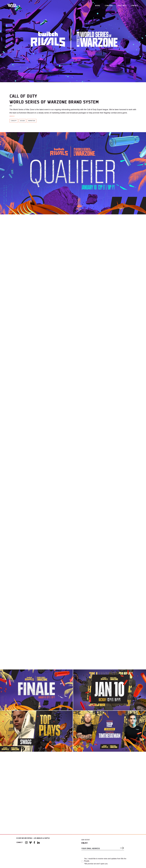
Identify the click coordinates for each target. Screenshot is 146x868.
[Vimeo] (30, 843)
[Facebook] (34, 843)
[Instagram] (26, 843)
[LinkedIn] (38, 843)
